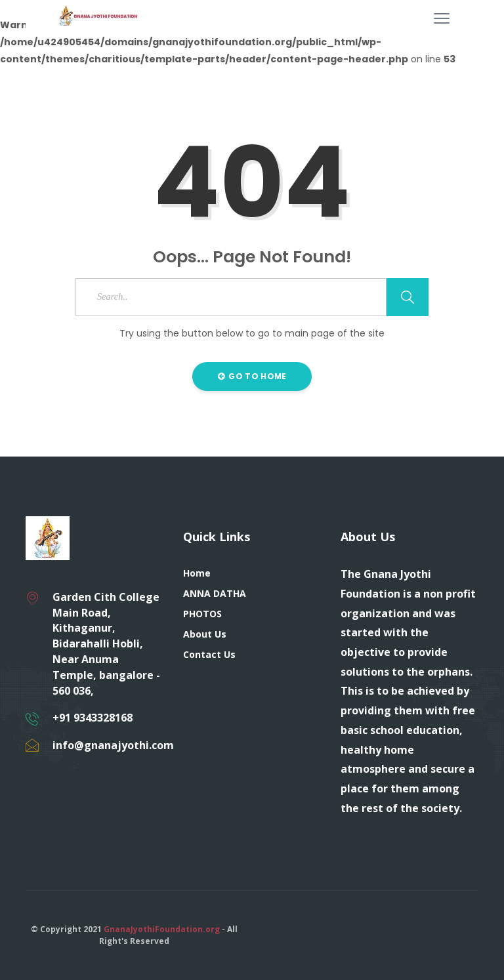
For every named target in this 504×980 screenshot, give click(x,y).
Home (197, 573)
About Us (205, 634)
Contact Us (209, 654)
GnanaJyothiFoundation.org (162, 929)
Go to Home (252, 376)
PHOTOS (202, 614)
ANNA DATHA (215, 593)
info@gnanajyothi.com (113, 745)
